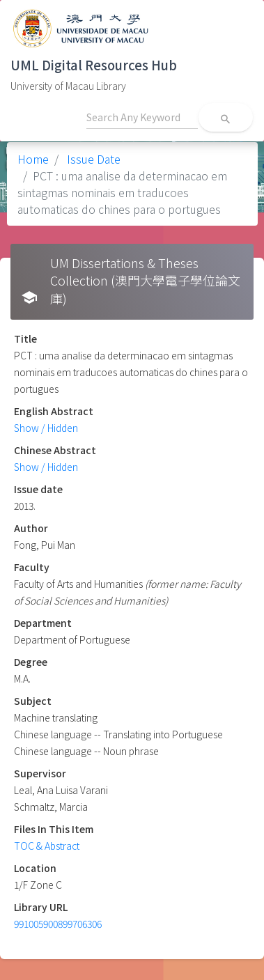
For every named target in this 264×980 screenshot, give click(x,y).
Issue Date (92, 159)
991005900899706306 (58, 924)
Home (33, 159)
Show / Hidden (46, 428)
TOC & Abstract (47, 846)
